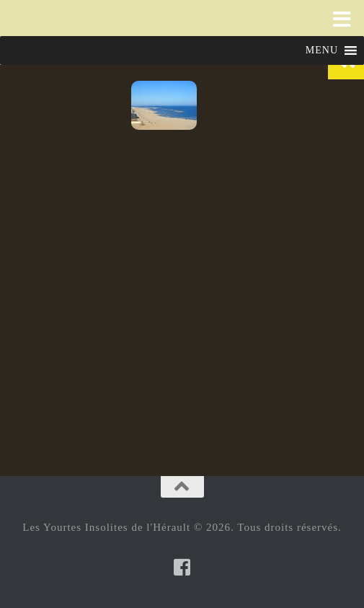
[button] (322, 50)
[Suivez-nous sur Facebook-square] (182, 567)
